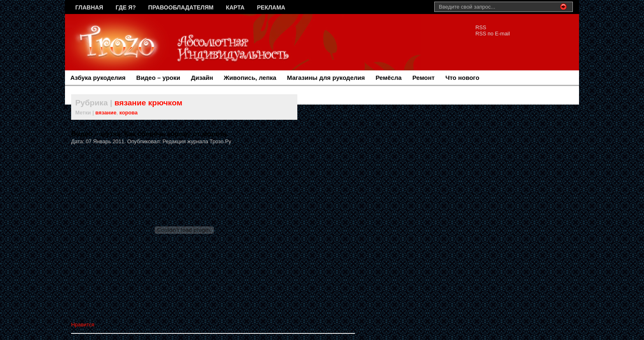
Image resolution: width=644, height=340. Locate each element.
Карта (235, 7)
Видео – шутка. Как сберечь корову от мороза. (150, 134)
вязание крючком (148, 103)
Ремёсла (388, 78)
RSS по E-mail (493, 34)
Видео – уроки (158, 78)
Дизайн (202, 78)
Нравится (83, 325)
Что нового (462, 78)
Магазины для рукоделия (326, 78)
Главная (89, 7)
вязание (106, 113)
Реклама (271, 7)
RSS (481, 27)
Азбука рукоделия (98, 78)
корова (129, 113)
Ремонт (424, 78)
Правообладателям (181, 7)
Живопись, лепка (250, 78)
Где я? (126, 7)
